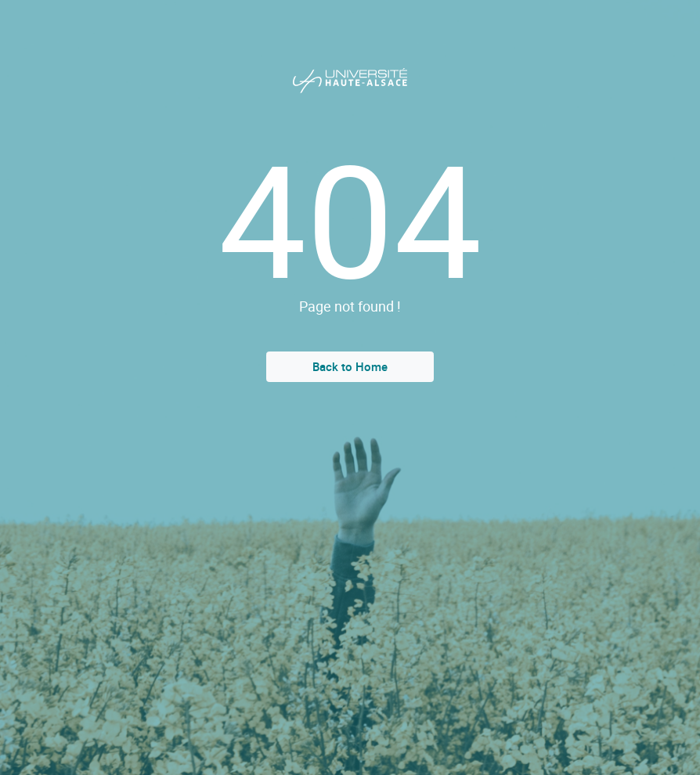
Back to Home (350, 366)
